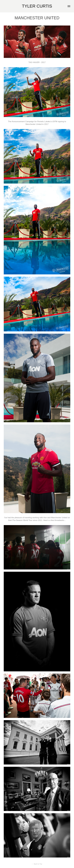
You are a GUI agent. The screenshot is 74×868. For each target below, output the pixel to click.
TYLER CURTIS (37, 6)
